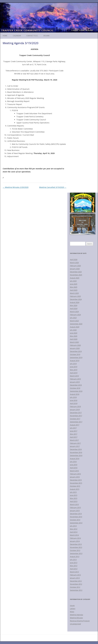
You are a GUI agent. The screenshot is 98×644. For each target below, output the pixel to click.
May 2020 (74, 336)
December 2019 (76, 351)
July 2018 (73, 397)
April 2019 (74, 373)
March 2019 (74, 376)
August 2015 (75, 489)
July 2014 (73, 526)
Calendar (17, 36)
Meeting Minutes (76, 618)
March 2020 (74, 342)
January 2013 (75, 578)
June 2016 (74, 465)
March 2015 (74, 504)
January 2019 (75, 382)
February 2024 (75, 315)
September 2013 (76, 553)
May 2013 (74, 566)
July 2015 (73, 492)
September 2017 (76, 422)
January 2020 (75, 348)
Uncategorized (75, 624)
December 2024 (76, 299)
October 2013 (75, 550)
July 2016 (73, 462)
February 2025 (75, 296)
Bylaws (47, 36)
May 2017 (74, 434)
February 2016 (75, 474)
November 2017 (76, 416)
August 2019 (75, 361)
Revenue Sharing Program (80, 621)
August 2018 (75, 394)
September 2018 (76, 391)
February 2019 (75, 379)
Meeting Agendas (76, 615)
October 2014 (75, 520)
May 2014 (74, 529)
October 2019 (75, 354)
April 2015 (74, 501)
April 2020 (74, 339)
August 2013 (75, 556)
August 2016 (75, 459)
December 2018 (76, 385)
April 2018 (74, 403)
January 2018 (75, 410)
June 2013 (74, 563)
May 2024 (74, 305)
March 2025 (74, 293)
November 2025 (76, 275)
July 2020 (73, 330)
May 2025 (74, 287)
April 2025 (74, 290)
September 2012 (76, 590)
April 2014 (74, 532)
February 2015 (75, 507)
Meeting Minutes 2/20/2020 (16, 187)
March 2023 (74, 321)
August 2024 (75, 302)
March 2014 (74, 535)
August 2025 (75, 278)
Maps (72, 612)
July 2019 (73, 364)
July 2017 (73, 428)
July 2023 (73, 318)
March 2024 (74, 312)
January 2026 (75, 269)
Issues (72, 605)
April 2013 (74, 569)
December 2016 (76, 449)
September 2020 (76, 324)
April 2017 (74, 437)
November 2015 (76, 483)
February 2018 (75, 406)
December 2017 (76, 413)
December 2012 (76, 581)
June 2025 (74, 284)
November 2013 (76, 547)
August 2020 (75, 327)
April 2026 (74, 259)
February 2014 (75, 538)
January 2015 (75, 511)
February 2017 (75, 443)
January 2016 (75, 477)
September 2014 (76, 523)
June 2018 (74, 400)
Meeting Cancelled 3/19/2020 (53, 187)
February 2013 (75, 575)
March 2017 (74, 440)
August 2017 (75, 425)
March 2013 (74, 572)
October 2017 (75, 419)
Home (5, 36)
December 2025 (76, 272)
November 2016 (76, 452)
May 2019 (74, 370)
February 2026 (75, 266)
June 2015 (74, 495)
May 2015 (74, 498)
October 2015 (75, 486)
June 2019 (74, 367)
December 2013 (76, 544)
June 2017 (74, 431)
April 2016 (74, 468)
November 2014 (76, 517)
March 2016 (74, 471)
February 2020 (75, 345)
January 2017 (75, 446)
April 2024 (74, 308)
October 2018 (75, 388)
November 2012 (76, 584)
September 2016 (76, 455)
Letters (73, 609)
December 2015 (76, 480)
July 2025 (73, 281)
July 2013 (73, 560)
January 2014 (75, 541)
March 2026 (74, 263)
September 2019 (76, 357)
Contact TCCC (32, 36)
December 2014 (76, 514)
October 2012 (75, 587)
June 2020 (74, 333)
